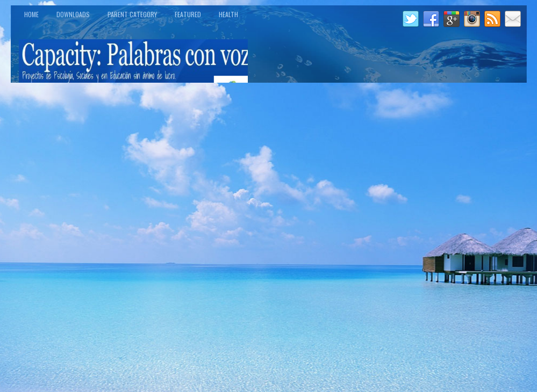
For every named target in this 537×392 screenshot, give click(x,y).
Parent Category (132, 14)
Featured (188, 14)
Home (31, 14)
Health (228, 14)
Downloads (73, 14)
